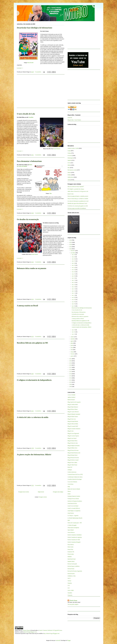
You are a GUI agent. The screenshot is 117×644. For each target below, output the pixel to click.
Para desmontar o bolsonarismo (29, 161)
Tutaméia (70, 583)
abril (72, 350)
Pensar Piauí (70, 549)
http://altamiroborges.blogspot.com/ (52, 633)
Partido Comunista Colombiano (75, 535)
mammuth (58, 640)
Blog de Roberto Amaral (73, 460)
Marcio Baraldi (30, 63)
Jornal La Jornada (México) (74, 508)
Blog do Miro (18, 630)
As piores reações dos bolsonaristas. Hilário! (34, 455)
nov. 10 (74, 295)
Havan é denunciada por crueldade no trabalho (78, 199)
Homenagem (70, 158)
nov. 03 (74, 330)
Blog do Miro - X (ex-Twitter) (74, 120)
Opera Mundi (71, 530)
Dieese (69, 491)
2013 (71, 376)
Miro (69, 168)
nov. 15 (74, 285)
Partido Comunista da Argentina (75, 537)
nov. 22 (74, 272)
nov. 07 (74, 300)
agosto (72, 341)
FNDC (69, 494)
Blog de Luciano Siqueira (73, 436)
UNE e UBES (71, 590)
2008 (71, 387)
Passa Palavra (71, 545)
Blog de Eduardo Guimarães (74, 414)
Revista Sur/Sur (71, 574)
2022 (71, 249)
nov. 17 (74, 280)
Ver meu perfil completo (73, 604)
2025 (71, 242)
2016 (71, 369)
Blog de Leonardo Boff (73, 426)
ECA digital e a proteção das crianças (76, 189)
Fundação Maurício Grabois (74, 496)
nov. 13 (74, 289)
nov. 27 (74, 261)
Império (69, 160)
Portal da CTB (71, 552)
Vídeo (69, 180)
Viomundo (70, 595)
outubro (72, 337)
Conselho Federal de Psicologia (75, 479)
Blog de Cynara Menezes (73, 412)
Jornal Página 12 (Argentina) (74, 511)
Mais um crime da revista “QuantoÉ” (76, 187)
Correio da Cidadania (72, 482)
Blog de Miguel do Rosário (74, 446)
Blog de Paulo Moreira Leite (74, 453)
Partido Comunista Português (74, 542)
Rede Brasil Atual (72, 559)
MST (69, 520)
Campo (69, 151)
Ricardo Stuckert (57, 149)
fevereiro (73, 354)
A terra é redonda (71, 395)
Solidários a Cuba (72, 576)
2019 (71, 363)
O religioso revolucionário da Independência (34, 380)
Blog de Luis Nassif (72, 438)
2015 (71, 372)
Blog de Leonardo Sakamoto (74, 429)
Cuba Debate (70, 484)
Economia (70, 156)
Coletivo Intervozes (72, 472)
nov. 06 (74, 302)
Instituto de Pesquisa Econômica (75, 501)
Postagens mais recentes (24, 492)
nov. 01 (74, 334)
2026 (71, 240)
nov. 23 (74, 270)
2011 (71, 380)
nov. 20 (74, 276)
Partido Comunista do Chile (74, 540)
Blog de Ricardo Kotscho (73, 458)
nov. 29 (74, 257)
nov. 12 (74, 291)
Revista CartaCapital (72, 564)
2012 (71, 378)
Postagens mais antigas (58, 492)
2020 (71, 361)
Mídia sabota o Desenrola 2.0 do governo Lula (78, 191)
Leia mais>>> (20, 68)
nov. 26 (74, 263)
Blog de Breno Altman (73, 409)
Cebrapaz (70, 470)
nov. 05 (74, 304)
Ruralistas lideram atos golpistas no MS (32, 343)
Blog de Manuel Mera (72, 441)
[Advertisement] (41, 92)
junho (72, 345)
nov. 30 (74, 255)
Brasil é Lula (70, 194)
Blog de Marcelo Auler (73, 443)
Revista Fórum (71, 569)
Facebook (70, 118)
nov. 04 (74, 306)
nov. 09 (74, 297)
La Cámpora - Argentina (73, 516)
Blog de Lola (71, 431)
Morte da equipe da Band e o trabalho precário (78, 196)
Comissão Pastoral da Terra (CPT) (75, 474)
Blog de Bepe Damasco (73, 407)
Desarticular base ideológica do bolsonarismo (35, 28)
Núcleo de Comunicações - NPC (75, 523)
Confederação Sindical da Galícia (75, 477)
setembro (73, 339)
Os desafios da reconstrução (28, 219)
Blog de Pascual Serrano (73, 450)
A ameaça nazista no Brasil (27, 306)
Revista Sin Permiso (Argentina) (75, 571)
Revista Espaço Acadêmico (74, 566)
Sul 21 (69, 578)
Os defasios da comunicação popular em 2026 (78, 206)
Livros (69, 163)
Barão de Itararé (71, 400)
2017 (71, 367)
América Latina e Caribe (73, 148)
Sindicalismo (71, 177)
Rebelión (70, 557)
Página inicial (41, 492)
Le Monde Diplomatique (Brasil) (75, 518)
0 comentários (38, 72)
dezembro (73, 251)
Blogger (69, 640)
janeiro (72, 356)
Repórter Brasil (71, 561)
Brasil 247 (70, 467)
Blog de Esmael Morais (73, 421)
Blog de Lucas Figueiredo (73, 433)
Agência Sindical (71, 397)
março (72, 352)
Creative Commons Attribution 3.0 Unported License (50, 630)
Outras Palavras (71, 532)
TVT (69, 586)
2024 (71, 244)
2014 (71, 374)
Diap (69, 487)
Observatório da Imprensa (73, 528)
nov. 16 (74, 282)
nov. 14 (74, 287)
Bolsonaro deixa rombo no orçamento (32, 268)
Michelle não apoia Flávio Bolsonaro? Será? (77, 203)
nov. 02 (74, 332)
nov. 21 (74, 274)
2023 (71, 247)
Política (69, 175)
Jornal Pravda (71, 513)
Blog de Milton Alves (72, 448)
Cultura (69, 153)
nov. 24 (74, 268)
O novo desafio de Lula (26, 114)
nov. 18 (74, 278)
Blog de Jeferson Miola (73, 424)
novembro (73, 253)
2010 (71, 382)
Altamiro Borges (73, 600)
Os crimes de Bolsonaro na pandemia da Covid (78, 201)
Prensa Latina (71, 554)
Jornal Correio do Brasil (73, 506)
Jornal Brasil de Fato (72, 503)
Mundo (69, 172)
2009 (71, 384)
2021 (71, 359)
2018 (71, 365)
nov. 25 (74, 265)
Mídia (69, 165)
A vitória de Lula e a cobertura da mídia (33, 417)
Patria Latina (70, 547)
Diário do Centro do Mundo (74, 489)
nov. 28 (74, 259)
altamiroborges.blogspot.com (30, 632)
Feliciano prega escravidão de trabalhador (77, 208)
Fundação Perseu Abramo (73, 499)
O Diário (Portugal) (72, 525)
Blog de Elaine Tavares (73, 417)
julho (72, 343)
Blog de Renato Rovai (72, 455)
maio (72, 347)
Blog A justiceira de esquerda (74, 402)
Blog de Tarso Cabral (72, 462)
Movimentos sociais (72, 170)
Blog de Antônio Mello (73, 404)
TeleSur (69, 581)
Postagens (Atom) (43, 497)
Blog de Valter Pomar (72, 465)
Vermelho (31, 117)
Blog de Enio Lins (72, 419)
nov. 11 (74, 293)
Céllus (50, 193)
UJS (69, 588)
